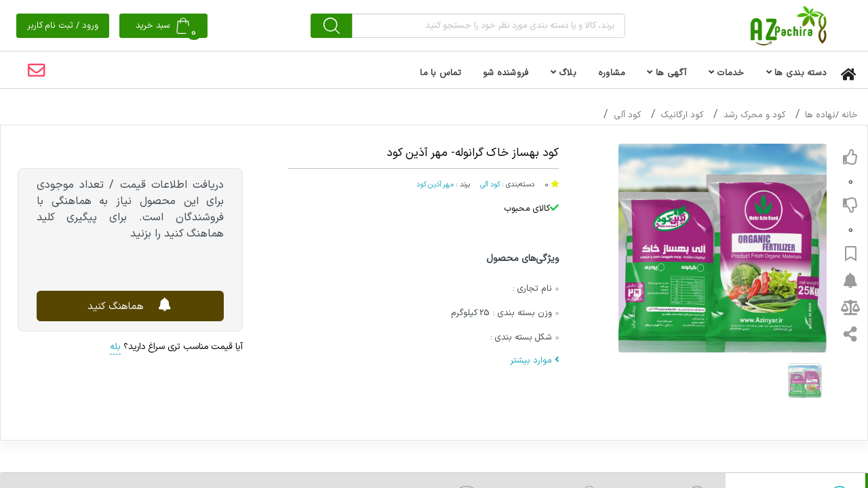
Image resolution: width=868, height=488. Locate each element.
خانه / (847, 115)
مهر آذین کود (435, 184)
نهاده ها (820, 115)
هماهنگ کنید (131, 305)
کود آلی (627, 115)
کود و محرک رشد (754, 115)
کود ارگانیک (682, 115)
